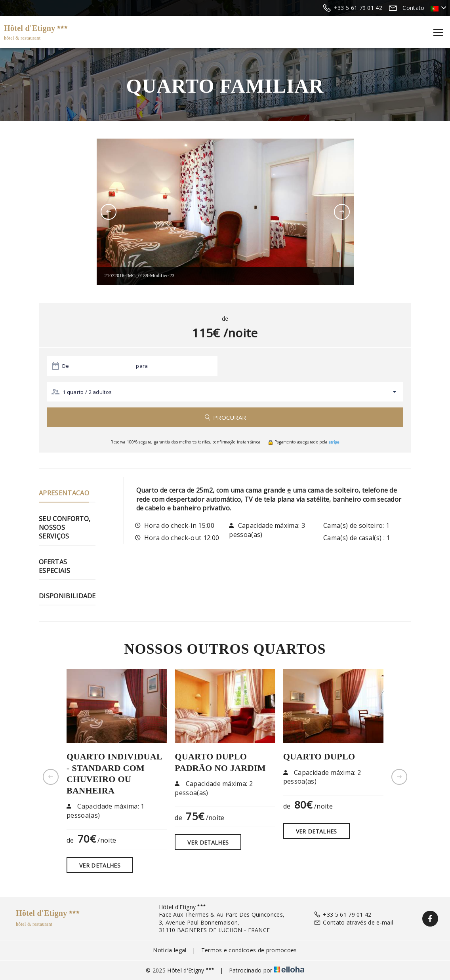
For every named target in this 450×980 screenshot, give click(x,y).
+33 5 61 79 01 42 (343, 914)
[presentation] (109, 212)
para (142, 366)
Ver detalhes (100, 865)
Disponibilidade (67, 596)
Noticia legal (170, 950)
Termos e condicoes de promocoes (249, 950)
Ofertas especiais (54, 566)
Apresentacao (64, 493)
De (66, 366)
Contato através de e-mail (353, 922)
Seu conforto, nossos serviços (65, 528)
